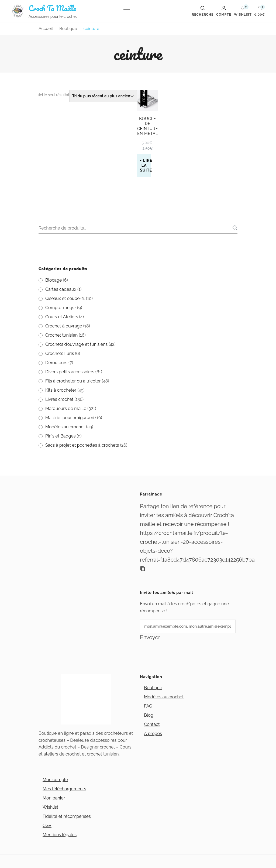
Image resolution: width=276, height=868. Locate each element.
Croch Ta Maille (52, 8)
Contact (152, 724)
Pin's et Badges (61, 436)
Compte (224, 11)
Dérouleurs (56, 363)
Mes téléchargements (64, 789)
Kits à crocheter (61, 390)
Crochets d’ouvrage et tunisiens (76, 344)
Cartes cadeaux (61, 289)
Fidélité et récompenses (67, 816)
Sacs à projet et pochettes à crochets (82, 445)
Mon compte (55, 780)
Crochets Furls (60, 353)
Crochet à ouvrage (64, 326)
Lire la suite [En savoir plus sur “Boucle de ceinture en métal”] (145, 165)
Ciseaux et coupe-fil (65, 298)
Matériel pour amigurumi (70, 418)
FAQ (148, 706)
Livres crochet (59, 399)
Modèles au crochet (65, 427)
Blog (149, 715)
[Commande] (103, 96)
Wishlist (50, 807)
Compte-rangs (60, 308)
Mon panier (54, 798)
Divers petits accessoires (70, 372)
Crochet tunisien (61, 335)
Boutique (153, 688)
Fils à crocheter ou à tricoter (73, 381)
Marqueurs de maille (66, 409)
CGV (47, 826)
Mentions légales (60, 835)
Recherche (233, 228)
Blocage (54, 280)
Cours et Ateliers (62, 317)
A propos (153, 734)
